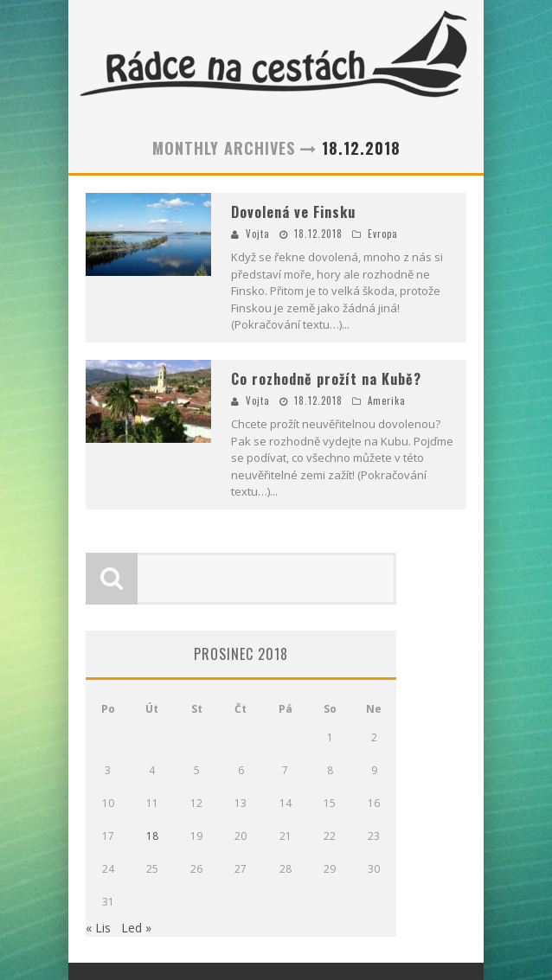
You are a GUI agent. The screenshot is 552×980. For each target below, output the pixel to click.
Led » (136, 928)
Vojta (258, 234)
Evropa (383, 234)
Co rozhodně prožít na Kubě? (326, 379)
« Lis (98, 928)
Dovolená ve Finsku (293, 212)
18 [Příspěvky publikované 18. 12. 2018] (152, 836)
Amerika (387, 400)
